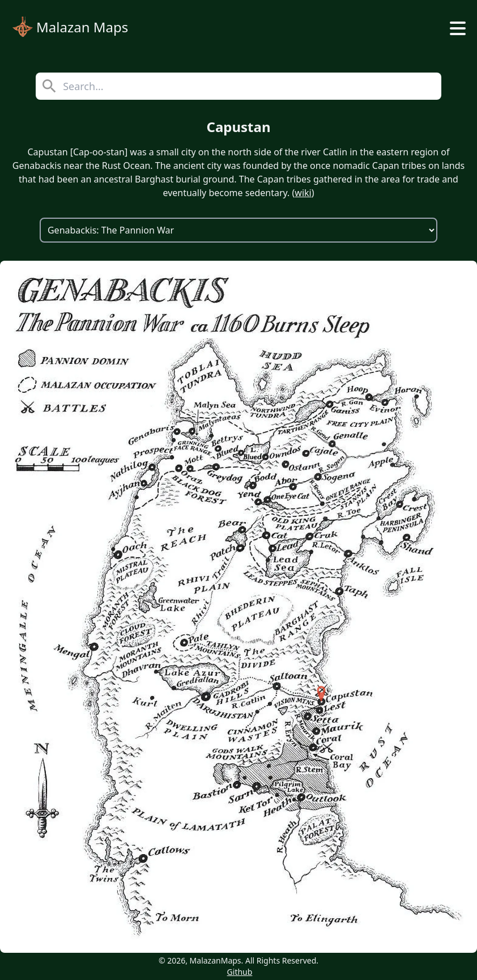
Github (240, 972)
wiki (303, 193)
